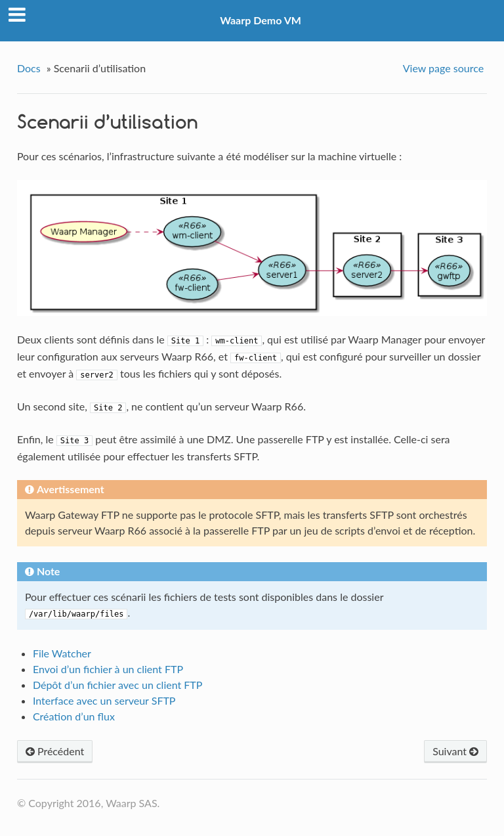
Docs (29, 68)
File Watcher (62, 653)
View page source (443, 68)
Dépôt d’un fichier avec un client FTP (118, 685)
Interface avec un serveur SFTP (104, 700)
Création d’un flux (74, 716)
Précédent (55, 751)
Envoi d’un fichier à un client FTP (108, 669)
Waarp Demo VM (261, 20)
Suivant (455, 751)
